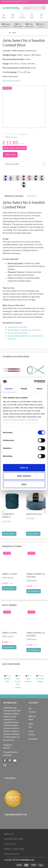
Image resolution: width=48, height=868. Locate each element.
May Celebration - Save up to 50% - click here (15, 1)
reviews (23, 134)
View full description (12, 81)
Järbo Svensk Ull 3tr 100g (36, 575)
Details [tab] (24, 389)
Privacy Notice (12, 854)
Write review (11, 137)
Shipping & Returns (8, 746)
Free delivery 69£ (7, 679)
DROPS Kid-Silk (34, 514)
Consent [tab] (9, 389)
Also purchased (11, 664)
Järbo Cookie (9, 574)
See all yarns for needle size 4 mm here (24, 330)
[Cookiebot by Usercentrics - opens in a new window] (34, 382)
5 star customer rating (40, 679)
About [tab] (39, 389)
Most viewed (9, 605)
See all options (9, 534)
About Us (9, 834)
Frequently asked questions (10, 754)
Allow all (24, 468)
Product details (14, 196)
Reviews (32, 196)
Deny (24, 484)
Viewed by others (12, 546)
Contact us (10, 844)
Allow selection (24, 476)
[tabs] (41, 16)
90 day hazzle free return (18, 681)
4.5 (8, 26)
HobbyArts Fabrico (8, 515)
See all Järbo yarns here (18, 333)
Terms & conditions (14, 849)
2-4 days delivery (28, 679)
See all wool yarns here (17, 327)
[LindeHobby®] (11, 7)
